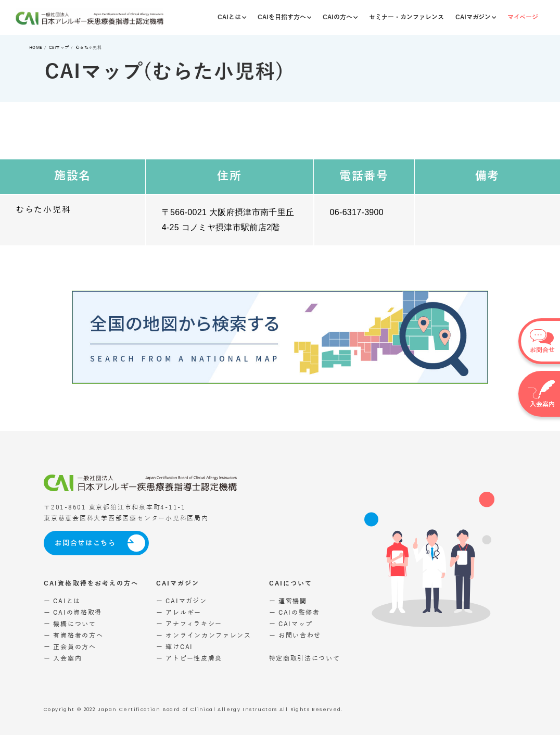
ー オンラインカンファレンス (204, 636)
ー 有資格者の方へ (73, 636)
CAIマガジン (476, 17)
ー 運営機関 (288, 601)
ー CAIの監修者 (295, 613)
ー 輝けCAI (175, 647)
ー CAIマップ (291, 624)
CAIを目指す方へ (284, 17)
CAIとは (232, 17)
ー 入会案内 (63, 659)
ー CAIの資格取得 (73, 613)
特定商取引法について (305, 659)
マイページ (523, 17)
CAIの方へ (340, 17)
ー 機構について (70, 624)
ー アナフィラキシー (189, 624)
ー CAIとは (62, 601)
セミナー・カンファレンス (406, 17)
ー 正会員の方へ (70, 647)
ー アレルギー (179, 613)
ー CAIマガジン (181, 601)
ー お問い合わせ (295, 636)
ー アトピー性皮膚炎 (189, 659)
